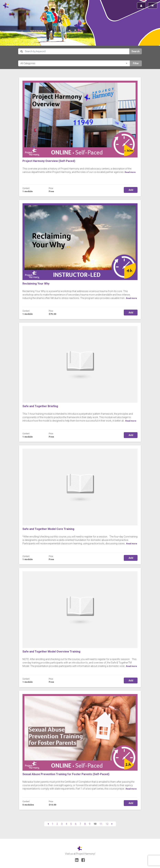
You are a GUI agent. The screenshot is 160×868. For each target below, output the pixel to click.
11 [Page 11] (101, 824)
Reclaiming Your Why (36, 284)
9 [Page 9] (90, 824)
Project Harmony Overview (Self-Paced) (49, 161)
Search (136, 51)
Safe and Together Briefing (40, 406)
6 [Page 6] (76, 824)
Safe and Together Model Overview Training (51, 652)
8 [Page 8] (85, 824)
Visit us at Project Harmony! (80, 854)
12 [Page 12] (107, 824)
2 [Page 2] (57, 824)
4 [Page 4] (66, 824)
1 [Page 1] (53, 824)
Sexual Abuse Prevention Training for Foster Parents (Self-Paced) (66, 774)
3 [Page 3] (62, 824)
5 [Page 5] (71, 824)
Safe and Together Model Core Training (48, 529)
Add (131, 190)
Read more (132, 298)
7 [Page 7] (80, 824)
